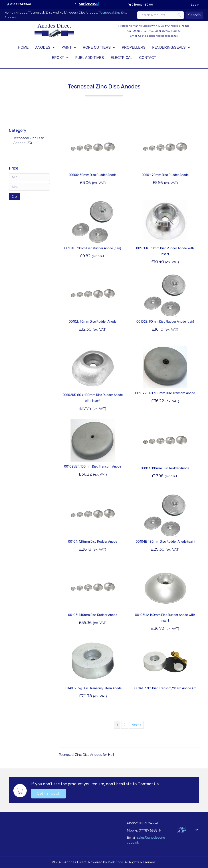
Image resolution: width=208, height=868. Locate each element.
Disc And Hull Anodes (61, 13)
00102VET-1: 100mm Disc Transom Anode (165, 393)
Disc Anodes (88, 13)
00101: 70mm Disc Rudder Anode (165, 175)
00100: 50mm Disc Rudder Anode (93, 175)
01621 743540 (21, 4)
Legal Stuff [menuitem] (182, 829)
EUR (95, 4)
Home (9, 13)
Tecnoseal (36, 13)
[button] (48, 794)
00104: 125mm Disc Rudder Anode (93, 542)
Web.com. (116, 862)
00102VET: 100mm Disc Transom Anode (93, 467)
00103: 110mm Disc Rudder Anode (165, 468)
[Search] (161, 15)
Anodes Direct (54, 26)
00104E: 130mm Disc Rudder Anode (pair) (165, 542)
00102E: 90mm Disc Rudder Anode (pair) (165, 322)
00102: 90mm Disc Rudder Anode (93, 322)
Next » (136, 725)
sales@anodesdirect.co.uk (161, 36)
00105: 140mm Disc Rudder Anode (93, 615)
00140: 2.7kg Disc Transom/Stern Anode (93, 688)
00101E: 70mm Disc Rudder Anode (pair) (93, 248)
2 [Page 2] (125, 725)
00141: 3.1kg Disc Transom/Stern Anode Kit (165, 688)
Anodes (21, 13)
